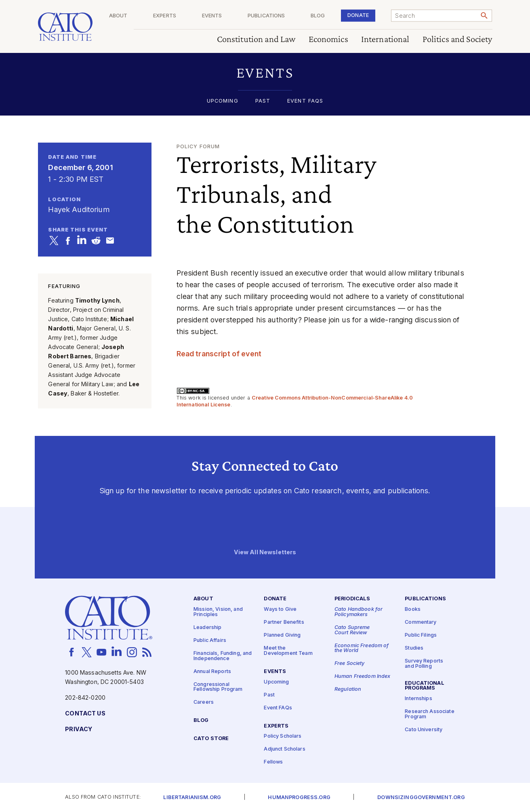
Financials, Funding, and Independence (223, 656)
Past (263, 101)
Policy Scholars (283, 737)
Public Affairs (210, 641)
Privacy (79, 729)
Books (413, 609)
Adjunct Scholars (284, 750)
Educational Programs (425, 686)
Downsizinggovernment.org (421, 798)
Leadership (207, 628)
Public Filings (421, 635)
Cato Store (211, 739)
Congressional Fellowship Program (218, 687)
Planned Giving (282, 635)
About (152, 16)
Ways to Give (280, 609)
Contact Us (85, 714)
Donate (364, 15)
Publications (283, 16)
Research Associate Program (430, 714)
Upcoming (223, 101)
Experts (193, 16)
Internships (419, 699)
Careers (204, 702)
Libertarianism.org (192, 798)
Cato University (424, 730)
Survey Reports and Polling (424, 664)
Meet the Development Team (288, 651)
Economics (328, 39)
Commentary (421, 622)
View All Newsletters (265, 552)
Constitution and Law (256, 39)
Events (235, 16)
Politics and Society (457, 39)
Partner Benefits (284, 622)
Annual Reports (212, 672)
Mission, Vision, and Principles (218, 612)
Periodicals (352, 599)
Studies (414, 648)
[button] (265, 73)
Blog (329, 16)
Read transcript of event (219, 354)
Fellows (273, 763)
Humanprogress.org (299, 798)
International (385, 39)
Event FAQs (305, 101)
